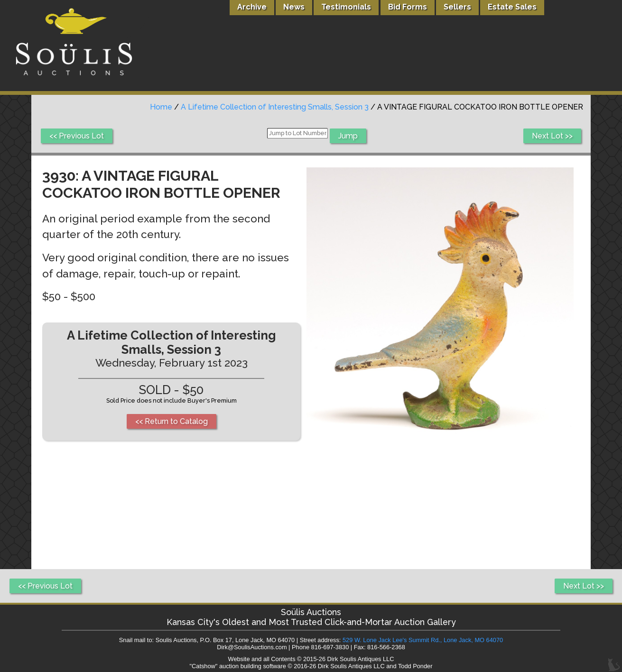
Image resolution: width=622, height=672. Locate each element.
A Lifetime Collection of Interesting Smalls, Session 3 (275, 107)
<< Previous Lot (77, 136)
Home (161, 107)
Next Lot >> (552, 136)
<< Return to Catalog (172, 421)
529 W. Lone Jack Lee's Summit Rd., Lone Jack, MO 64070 (423, 640)
